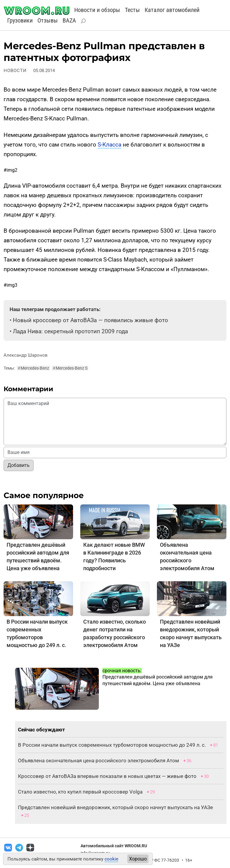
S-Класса (109, 145)
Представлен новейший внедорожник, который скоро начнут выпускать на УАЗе (115, 807)
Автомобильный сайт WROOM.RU (114, 846)
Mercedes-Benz (33, 368)
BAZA (69, 20)
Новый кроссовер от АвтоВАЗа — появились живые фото (90, 320)
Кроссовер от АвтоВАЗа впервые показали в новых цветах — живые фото (107, 776)
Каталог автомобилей (172, 10)
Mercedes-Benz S (70, 368)
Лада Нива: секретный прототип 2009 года (70, 331)
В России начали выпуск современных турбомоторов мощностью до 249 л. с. (112, 745)
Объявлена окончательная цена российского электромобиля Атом (99, 761)
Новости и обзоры (97, 10)
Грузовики (20, 20)
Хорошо (138, 859)
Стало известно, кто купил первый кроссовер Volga (80, 792)
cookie (111, 859)
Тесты (132, 10)
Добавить (19, 465)
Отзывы (48, 20)
